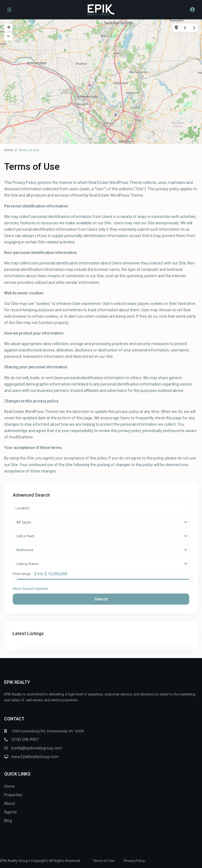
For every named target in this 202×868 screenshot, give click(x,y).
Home (9, 150)
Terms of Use (104, 861)
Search (101, 599)
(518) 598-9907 (25, 739)
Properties (13, 795)
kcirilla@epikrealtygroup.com (37, 748)
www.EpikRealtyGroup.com (35, 757)
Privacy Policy (134, 861)
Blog (8, 821)
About (10, 803)
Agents (11, 812)
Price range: (22, 574)
